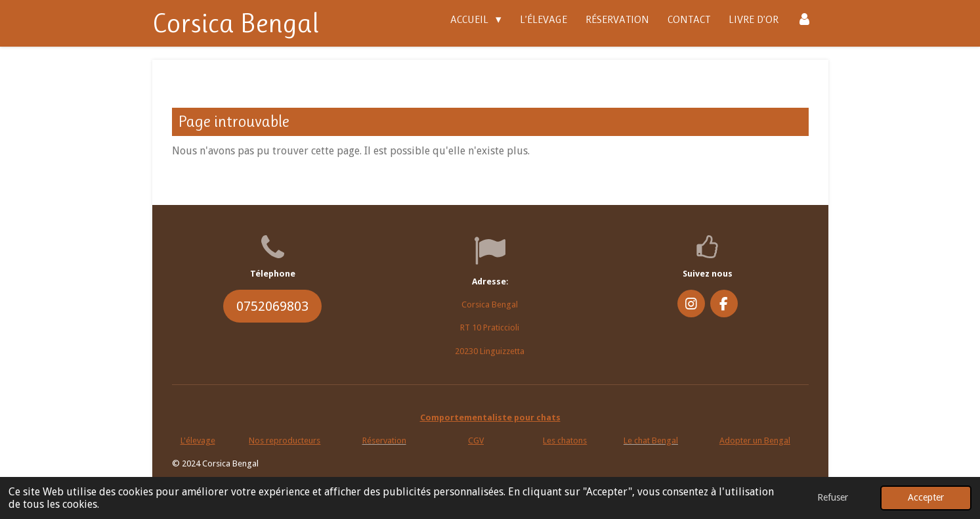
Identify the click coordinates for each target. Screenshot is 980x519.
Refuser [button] (833, 497)
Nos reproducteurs (285, 440)
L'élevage (198, 440)
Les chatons (565, 440)
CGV (476, 440)
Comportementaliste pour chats (490, 417)
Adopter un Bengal (755, 440)
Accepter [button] (926, 497)
